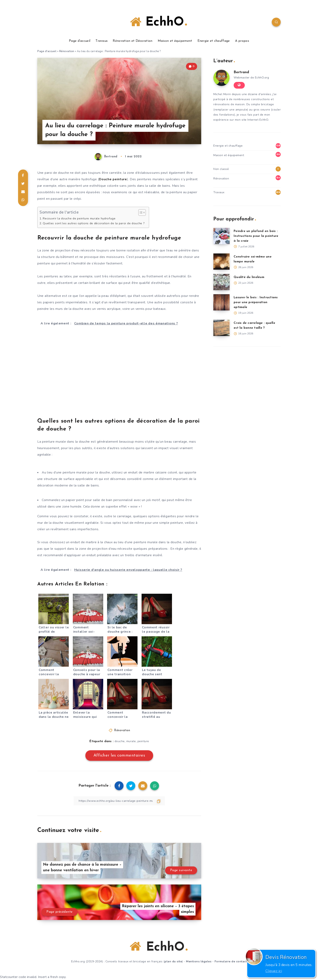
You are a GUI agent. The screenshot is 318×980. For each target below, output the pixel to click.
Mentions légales (199, 961)
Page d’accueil (80, 41)
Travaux (102, 41)
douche (120, 741)
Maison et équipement (175, 41)
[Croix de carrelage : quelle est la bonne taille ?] (221, 328)
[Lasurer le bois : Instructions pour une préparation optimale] (221, 302)
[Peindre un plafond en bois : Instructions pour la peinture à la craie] (221, 236)
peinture (143, 741)
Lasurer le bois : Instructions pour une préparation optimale (256, 302)
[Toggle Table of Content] (140, 213)
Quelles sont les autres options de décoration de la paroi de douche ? (94, 223)
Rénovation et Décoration (133, 41)
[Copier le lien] (119, 801)
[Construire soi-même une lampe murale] (221, 262)
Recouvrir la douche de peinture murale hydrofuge (79, 218)
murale (131, 741)
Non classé (221, 169)
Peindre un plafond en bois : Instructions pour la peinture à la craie (256, 236)
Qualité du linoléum (249, 277)
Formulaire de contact (231, 961)
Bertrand (241, 72)
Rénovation (67, 51)
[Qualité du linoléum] (221, 282)
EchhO (158, 22)
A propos (242, 41)
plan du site (173, 961)
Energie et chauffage (214, 41)
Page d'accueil (47, 51)
